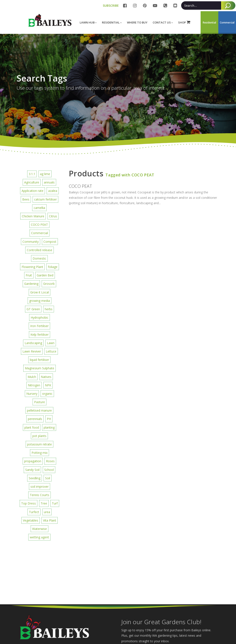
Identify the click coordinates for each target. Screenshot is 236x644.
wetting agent (39, 537)
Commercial (40, 233)
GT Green (33, 309)
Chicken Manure (33, 216)
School (49, 470)
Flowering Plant (32, 267)
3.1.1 (32, 174)
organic (47, 394)
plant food (32, 427)
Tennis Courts (40, 495)
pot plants (39, 436)
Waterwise (40, 529)
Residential (112, 22)
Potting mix (40, 453)
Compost (50, 242)
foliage (53, 267)
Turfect (34, 512)
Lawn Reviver (32, 351)
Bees (26, 199)
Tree (44, 503)
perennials (35, 419)
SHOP (184, 22)
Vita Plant (50, 520)
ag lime (45, 174)
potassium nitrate (40, 444)
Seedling (35, 478)
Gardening (31, 284)
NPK (48, 385)
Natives (46, 377)
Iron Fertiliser (39, 326)
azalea (53, 191)
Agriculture (32, 182)
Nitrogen (34, 385)
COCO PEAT (39, 225)
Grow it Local (40, 292)
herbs (49, 309)
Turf (55, 503)
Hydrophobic (40, 317)
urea (47, 512)
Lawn (51, 343)
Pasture (40, 402)
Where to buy (137, 22)
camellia (39, 208)
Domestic (39, 258)
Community (31, 242)
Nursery (32, 394)
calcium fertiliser (45, 199)
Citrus (53, 216)
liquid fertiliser (39, 360)
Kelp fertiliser (40, 335)
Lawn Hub (88, 22)
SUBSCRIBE (111, 5)
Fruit (29, 275)
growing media (40, 301)
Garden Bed (45, 275)
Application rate (32, 191)
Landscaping (33, 343)
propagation (33, 461)
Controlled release (40, 250)
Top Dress (29, 503)
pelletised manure (39, 410)
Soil (48, 478)
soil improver (40, 487)
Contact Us (163, 22)
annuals (49, 182)
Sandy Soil (32, 470)
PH (49, 419)
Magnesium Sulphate (40, 368)
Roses (50, 461)
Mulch (32, 377)
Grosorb (49, 284)
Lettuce (51, 351)
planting (49, 427)
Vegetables (31, 520)
